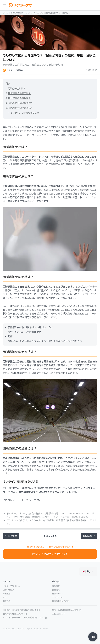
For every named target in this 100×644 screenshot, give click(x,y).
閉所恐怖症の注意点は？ (21, 108)
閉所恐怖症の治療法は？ (21, 103)
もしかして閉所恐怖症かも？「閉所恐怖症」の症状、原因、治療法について (53, 13)
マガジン (29, 13)
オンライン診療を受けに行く (50, 554)
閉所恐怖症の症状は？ (19, 98)
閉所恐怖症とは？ (17, 89)
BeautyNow (17, 13)
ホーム (6, 13)
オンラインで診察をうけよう (25, 113)
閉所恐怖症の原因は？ (19, 93)
